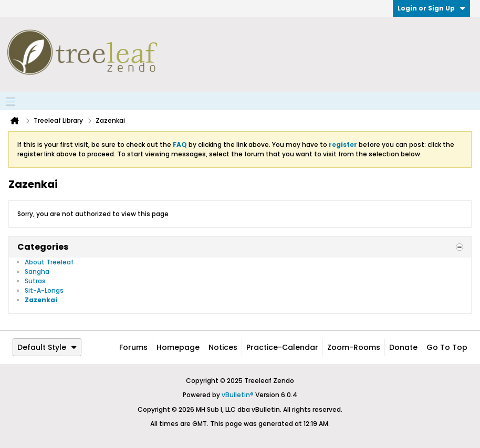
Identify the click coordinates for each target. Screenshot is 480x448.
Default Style (47, 347)
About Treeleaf (49, 262)
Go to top (447, 347)
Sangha (37, 271)
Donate (403, 347)
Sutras (35, 281)
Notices (223, 347)
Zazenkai (41, 300)
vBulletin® (238, 395)
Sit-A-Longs (44, 290)
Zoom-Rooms (354, 347)
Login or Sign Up (431, 8)
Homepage (178, 347)
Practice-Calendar (282, 347)
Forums (133, 347)
